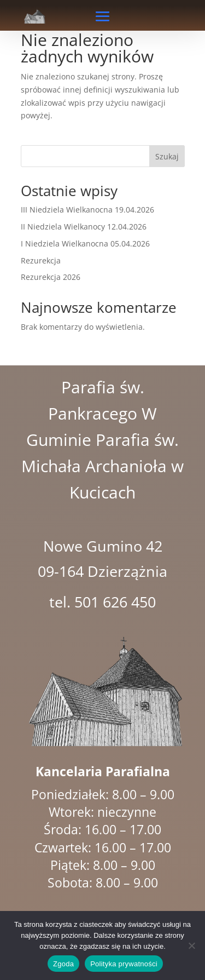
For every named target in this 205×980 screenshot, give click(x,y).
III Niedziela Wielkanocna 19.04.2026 (87, 210)
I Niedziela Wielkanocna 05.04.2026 (85, 243)
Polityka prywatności (124, 964)
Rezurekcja (41, 260)
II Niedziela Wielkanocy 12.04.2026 (84, 227)
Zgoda (63, 964)
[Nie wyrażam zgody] (191, 945)
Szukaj (167, 156)
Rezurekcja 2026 (51, 277)
